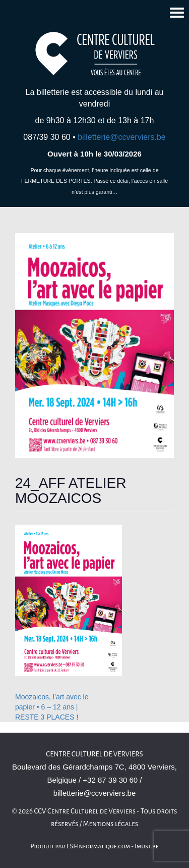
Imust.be (147, 846)
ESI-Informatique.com (98, 846)
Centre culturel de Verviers (94, 754)
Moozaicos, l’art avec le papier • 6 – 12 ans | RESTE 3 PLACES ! (52, 707)
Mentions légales (111, 824)
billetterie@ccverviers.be (122, 137)
